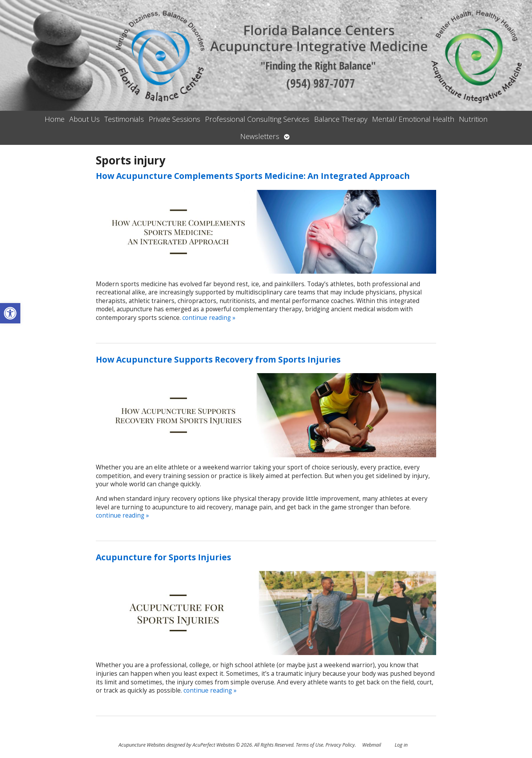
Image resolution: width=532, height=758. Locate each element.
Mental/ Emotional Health (413, 119)
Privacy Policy (340, 745)
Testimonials (124, 119)
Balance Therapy (341, 119)
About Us (84, 119)
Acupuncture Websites (142, 745)
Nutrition (473, 119)
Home (55, 119)
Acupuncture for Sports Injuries (164, 557)
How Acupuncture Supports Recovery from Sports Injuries (218, 359)
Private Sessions (174, 119)
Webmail (372, 745)
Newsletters (260, 136)
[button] (10, 313)
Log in (401, 745)
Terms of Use (309, 745)
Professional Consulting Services (257, 119)
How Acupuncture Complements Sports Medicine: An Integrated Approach (253, 176)
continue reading (209, 318)
